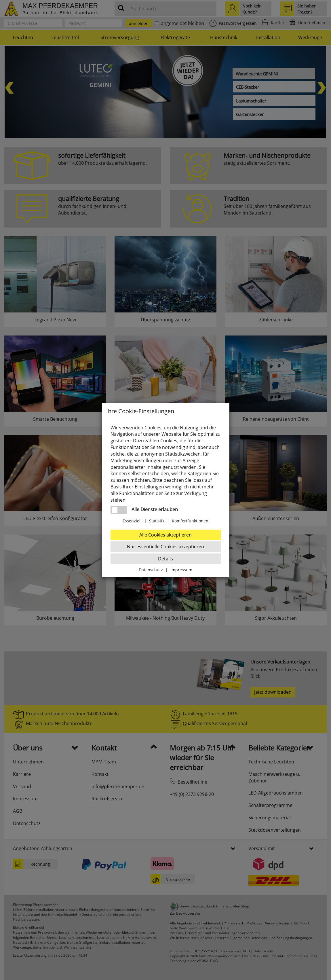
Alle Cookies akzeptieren (165, 535)
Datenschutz (151, 570)
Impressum (181, 570)
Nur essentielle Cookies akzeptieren (165, 547)
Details (165, 559)
